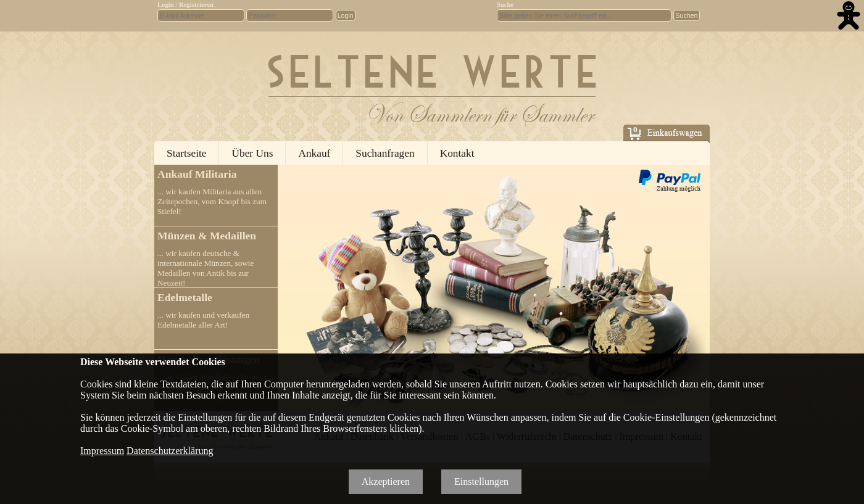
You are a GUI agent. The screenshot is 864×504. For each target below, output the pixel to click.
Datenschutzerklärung (170, 451)
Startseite (186, 153)
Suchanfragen (385, 153)
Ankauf (314, 153)
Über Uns (252, 153)
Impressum (102, 451)
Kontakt (457, 153)
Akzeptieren (386, 481)
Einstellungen (481, 481)
